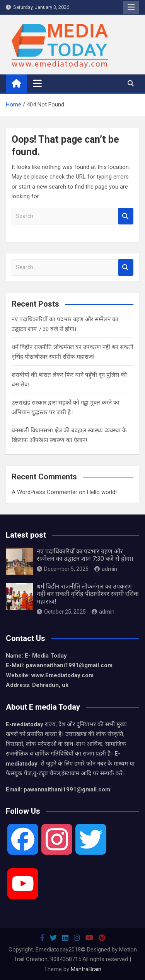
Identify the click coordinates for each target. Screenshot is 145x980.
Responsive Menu (131, 7)
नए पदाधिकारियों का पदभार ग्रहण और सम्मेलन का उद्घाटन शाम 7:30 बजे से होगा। (85, 555)
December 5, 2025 (63, 569)
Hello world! (102, 492)
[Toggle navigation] (37, 83)
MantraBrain (86, 969)
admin (106, 569)
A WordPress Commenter (44, 492)
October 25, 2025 (61, 612)
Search (126, 216)
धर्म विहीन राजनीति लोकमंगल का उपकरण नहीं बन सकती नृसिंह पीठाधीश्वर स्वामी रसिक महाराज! (88, 594)
